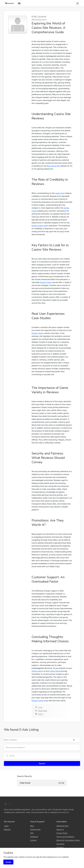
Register (7, 829)
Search (42, 763)
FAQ (32, 833)
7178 (40, 707)
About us (60, 829)
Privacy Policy (62, 833)
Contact (33, 840)
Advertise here (62, 826)
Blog (32, 826)
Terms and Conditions (65, 837)
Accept (8, 862)
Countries (60, 844)
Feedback (34, 837)
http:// (41, 714)
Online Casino (37, 671)
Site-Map (60, 847)
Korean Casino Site (39, 226)
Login (6, 826)
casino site (60, 193)
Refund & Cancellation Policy (68, 840)
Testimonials (35, 829)
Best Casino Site (53, 166)
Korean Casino (46, 282)
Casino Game (55, 671)
